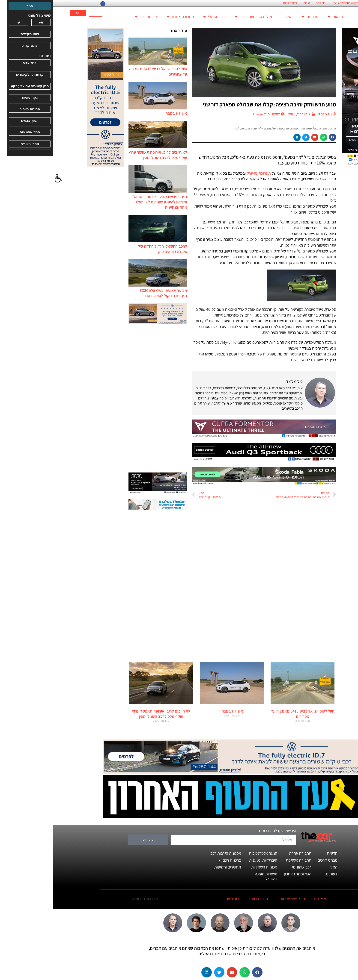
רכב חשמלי (161, 17)
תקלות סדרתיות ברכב (201, 17)
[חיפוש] (43, 13)
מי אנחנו (268, 899)
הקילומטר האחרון (245, 874)
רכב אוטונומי (249, 867)
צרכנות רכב (93, 17)
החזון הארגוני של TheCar (293, 3)
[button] (280, 137)
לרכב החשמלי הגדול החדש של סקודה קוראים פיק (110, 249)
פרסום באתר (237, 3)
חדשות (282, 17)
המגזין (235, 16)
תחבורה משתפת (246, 860)
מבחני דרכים (275, 860)
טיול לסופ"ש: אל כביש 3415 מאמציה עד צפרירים (250, 714)
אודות (254, 3)
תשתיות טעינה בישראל (213, 876)
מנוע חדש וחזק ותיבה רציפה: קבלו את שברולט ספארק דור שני (217, 104)
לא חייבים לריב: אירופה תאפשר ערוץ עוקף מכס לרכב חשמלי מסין (105, 155)
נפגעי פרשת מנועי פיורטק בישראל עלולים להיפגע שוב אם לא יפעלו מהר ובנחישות (107, 202)
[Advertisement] (105, 399)
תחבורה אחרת (128, 17)
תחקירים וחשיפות (175, 867)
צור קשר (268, 3)
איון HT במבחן (123, 113)
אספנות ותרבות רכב (173, 853)
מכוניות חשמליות (211, 867)
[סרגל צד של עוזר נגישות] (6, 178)
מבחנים (257, 17)
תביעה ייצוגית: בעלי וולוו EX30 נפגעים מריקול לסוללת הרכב (110, 293)
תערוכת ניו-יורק (206, 173)
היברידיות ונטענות (210, 860)
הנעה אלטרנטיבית (210, 853)
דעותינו (279, 874)
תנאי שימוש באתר (238, 899)
